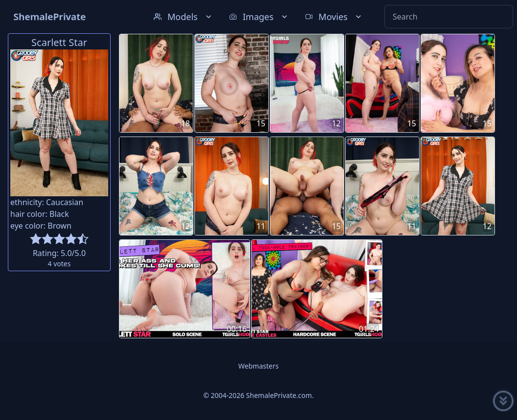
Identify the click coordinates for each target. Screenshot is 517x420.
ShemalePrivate (50, 16)
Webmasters (258, 366)
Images (259, 17)
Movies (334, 17)
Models (184, 17)
